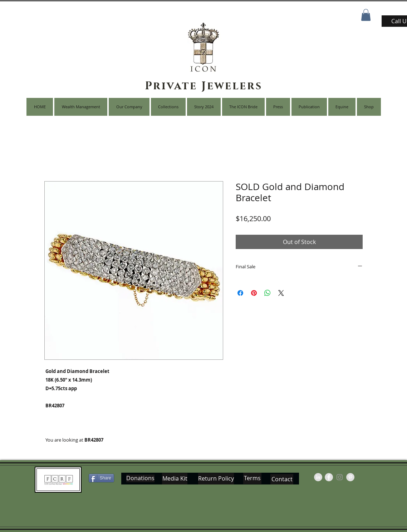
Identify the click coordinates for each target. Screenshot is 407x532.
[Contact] (282, 479)
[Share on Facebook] (240, 293)
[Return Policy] (216, 479)
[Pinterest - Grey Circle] (350, 477)
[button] (366, 15)
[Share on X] (281, 293)
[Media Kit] (175, 479)
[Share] (101, 478)
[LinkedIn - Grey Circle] (318, 477)
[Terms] (252, 478)
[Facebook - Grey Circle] (329, 477)
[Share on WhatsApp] (268, 293)
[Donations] (140, 478)
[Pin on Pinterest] (254, 293)
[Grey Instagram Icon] (340, 477)
